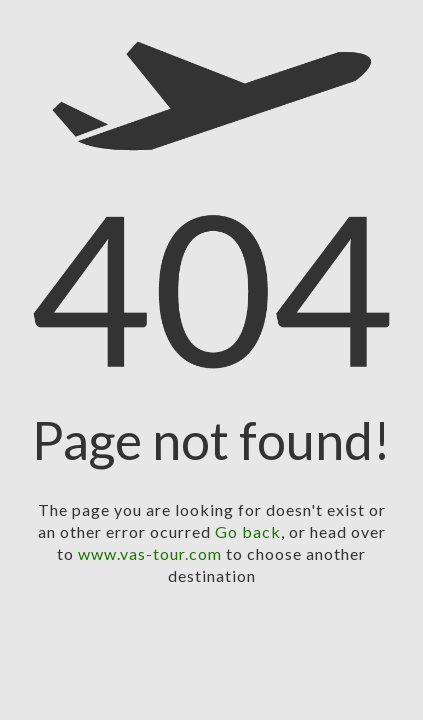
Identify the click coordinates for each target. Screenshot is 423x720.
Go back (248, 531)
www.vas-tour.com (150, 553)
